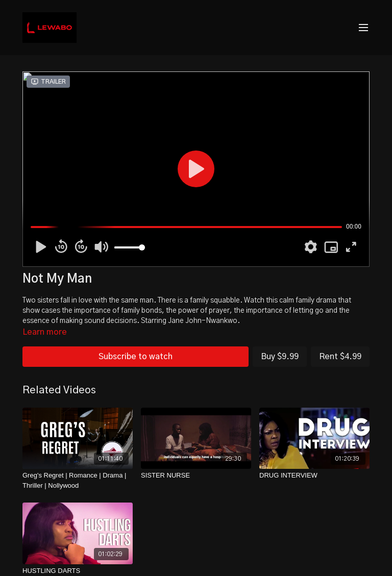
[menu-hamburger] (363, 28)
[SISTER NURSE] (196, 475)
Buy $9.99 (280, 357)
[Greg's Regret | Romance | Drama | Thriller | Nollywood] (78, 480)
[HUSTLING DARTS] (78, 571)
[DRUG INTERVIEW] (314, 475)
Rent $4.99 (340, 357)
